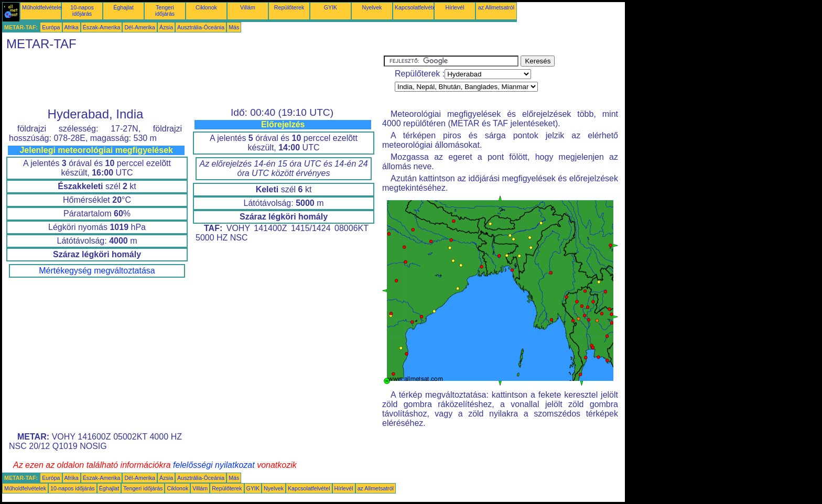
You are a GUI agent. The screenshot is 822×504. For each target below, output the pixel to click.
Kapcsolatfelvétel (416, 7)
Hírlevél (455, 7)
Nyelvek (372, 7)
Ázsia (166, 27)
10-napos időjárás (82, 10)
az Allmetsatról (496, 7)
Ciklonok (206, 7)
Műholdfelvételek (43, 7)
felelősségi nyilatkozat (214, 465)
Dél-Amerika (140, 27)
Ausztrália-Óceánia (201, 27)
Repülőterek (289, 7)
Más (234, 27)
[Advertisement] (193, 79)
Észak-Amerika (102, 27)
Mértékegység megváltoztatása (97, 271)
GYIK (331, 7)
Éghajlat (123, 7)
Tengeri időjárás (165, 10)
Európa (51, 27)
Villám (248, 7)
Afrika (72, 27)
